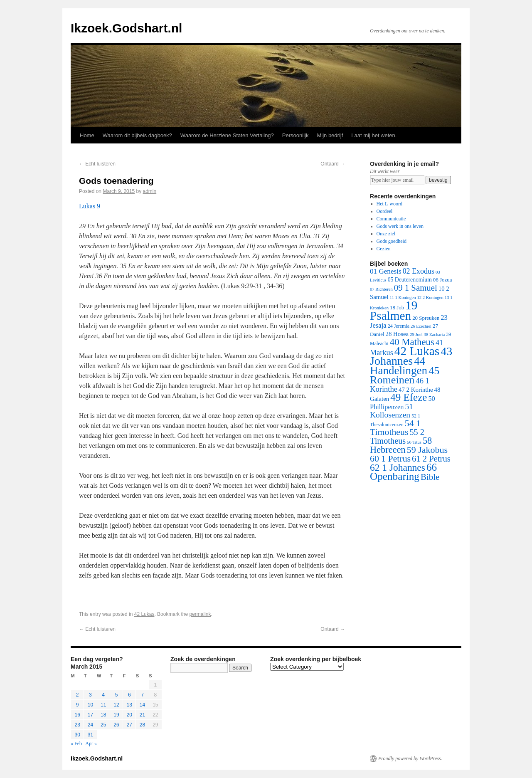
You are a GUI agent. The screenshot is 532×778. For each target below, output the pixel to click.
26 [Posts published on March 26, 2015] (116, 725)
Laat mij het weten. (374, 135)
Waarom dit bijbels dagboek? (137, 135)
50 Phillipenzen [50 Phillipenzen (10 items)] (403, 403)
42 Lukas (144, 614)
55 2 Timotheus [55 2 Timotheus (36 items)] (397, 436)
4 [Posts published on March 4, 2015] (103, 695)
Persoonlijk (296, 135)
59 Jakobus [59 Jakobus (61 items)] (427, 450)
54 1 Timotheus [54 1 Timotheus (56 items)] (395, 428)
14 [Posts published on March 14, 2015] (142, 705)
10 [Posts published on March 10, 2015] (90, 705)
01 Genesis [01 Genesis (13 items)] (386, 271)
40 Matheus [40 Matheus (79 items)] (412, 342)
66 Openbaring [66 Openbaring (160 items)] (403, 472)
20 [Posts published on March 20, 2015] (129, 715)
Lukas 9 (90, 206)
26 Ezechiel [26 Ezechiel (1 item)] (421, 326)
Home (87, 135)
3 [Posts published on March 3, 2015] (90, 695)
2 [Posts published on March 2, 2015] (78, 695)
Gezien (384, 249)
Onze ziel (386, 234)
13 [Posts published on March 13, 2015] (129, 705)
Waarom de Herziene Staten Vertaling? (227, 135)
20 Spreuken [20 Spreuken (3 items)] (426, 318)
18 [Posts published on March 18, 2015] (103, 715)
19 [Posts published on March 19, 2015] (116, 715)
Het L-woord (389, 204)
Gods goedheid (392, 241)
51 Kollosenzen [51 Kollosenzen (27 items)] (392, 411)
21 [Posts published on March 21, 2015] (142, 715)
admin (149, 191)
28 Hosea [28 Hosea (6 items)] (397, 334)
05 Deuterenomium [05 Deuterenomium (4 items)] (410, 280)
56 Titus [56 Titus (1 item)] (414, 442)
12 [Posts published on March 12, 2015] (116, 705)
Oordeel (385, 211)
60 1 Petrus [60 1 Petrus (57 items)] (390, 459)
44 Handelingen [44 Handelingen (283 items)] (399, 366)
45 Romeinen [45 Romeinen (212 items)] (405, 375)
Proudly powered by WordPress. (410, 758)
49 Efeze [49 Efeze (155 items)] (409, 397)
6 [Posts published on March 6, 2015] (129, 695)
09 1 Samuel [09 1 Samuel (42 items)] (416, 288)
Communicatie (391, 219)
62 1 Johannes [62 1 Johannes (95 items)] (398, 467)
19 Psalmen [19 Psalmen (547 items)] (394, 310)
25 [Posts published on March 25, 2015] (103, 725)
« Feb (76, 743)
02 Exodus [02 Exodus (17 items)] (419, 271)
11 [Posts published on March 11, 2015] (103, 705)
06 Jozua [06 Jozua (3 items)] (443, 280)
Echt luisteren (97, 164)
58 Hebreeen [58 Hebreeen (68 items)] (401, 445)
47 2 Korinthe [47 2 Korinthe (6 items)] (416, 390)
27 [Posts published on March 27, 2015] (129, 725)
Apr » (91, 743)
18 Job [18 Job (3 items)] (397, 307)
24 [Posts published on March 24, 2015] (90, 725)
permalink (200, 614)
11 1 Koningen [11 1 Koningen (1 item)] (403, 298)
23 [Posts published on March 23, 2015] (77, 725)
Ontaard (333, 164)
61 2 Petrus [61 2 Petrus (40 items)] (431, 459)
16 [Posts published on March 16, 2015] (77, 715)
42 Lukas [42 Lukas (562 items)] (417, 351)
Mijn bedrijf (330, 135)
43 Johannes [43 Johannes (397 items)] (411, 356)
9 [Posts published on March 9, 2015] (78, 705)
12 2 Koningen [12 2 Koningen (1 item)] (430, 298)
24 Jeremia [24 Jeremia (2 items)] (399, 326)
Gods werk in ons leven (400, 226)
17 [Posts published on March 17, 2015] (90, 715)
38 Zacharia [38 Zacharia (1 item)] (435, 335)
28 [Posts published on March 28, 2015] (142, 725)
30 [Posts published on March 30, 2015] (77, 735)
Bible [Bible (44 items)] (430, 477)
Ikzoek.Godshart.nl (126, 28)
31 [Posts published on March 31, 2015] (90, 735)
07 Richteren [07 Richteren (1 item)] (381, 289)
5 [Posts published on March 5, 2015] (117, 695)
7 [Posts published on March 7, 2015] (142, 695)
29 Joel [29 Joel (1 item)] (416, 335)
